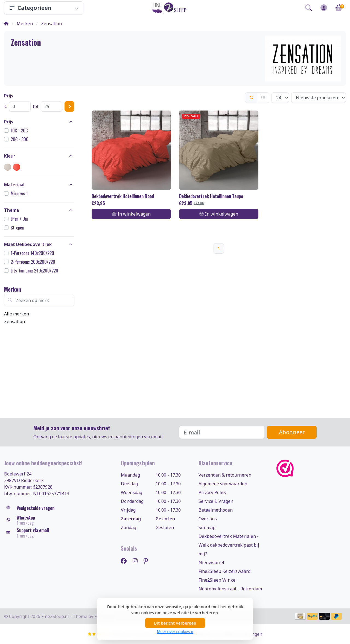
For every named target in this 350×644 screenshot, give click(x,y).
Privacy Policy (212, 492)
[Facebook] (126, 561)
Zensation (14, 321)
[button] (308, 9)
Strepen (17, 228)
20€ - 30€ (19, 139)
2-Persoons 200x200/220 (33, 262)
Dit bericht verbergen (175, 623)
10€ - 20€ (19, 130)
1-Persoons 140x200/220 (32, 253)
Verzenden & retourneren (225, 475)
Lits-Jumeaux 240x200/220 (34, 271)
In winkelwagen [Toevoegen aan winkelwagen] (131, 214)
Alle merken (17, 314)
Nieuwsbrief (212, 562)
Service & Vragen (216, 501)
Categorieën (44, 8)
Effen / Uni (19, 219)
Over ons (208, 519)
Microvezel (20, 193)
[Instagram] (137, 561)
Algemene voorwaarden (223, 484)
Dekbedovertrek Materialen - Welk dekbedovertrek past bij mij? (229, 545)
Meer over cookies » (175, 632)
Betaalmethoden (216, 510)
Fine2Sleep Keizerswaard (224, 571)
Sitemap (207, 527)
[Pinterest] (148, 561)
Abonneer (292, 432)
